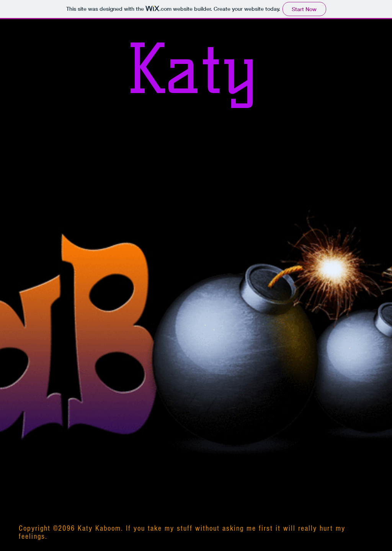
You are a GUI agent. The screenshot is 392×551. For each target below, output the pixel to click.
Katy (191, 69)
